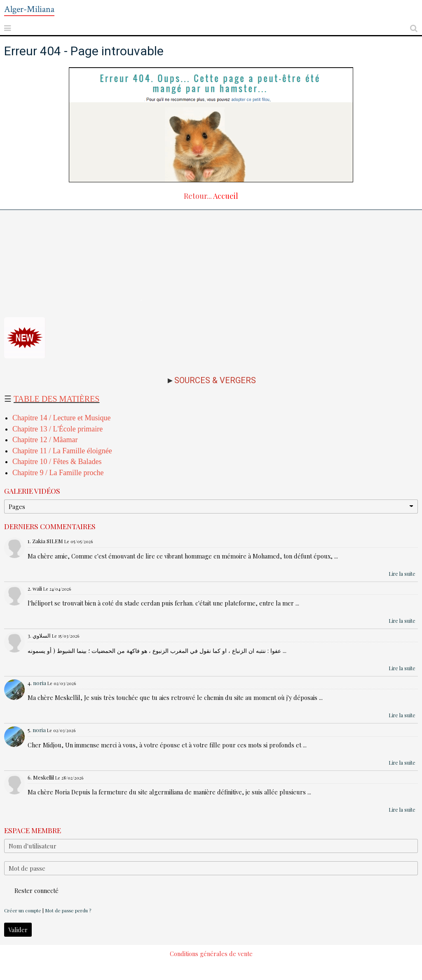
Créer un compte (23, 911)
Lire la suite (402, 574)
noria (40, 683)
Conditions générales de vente (211, 954)
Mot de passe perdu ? (68, 911)
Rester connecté (31, 890)
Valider (18, 930)
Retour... (198, 196)
